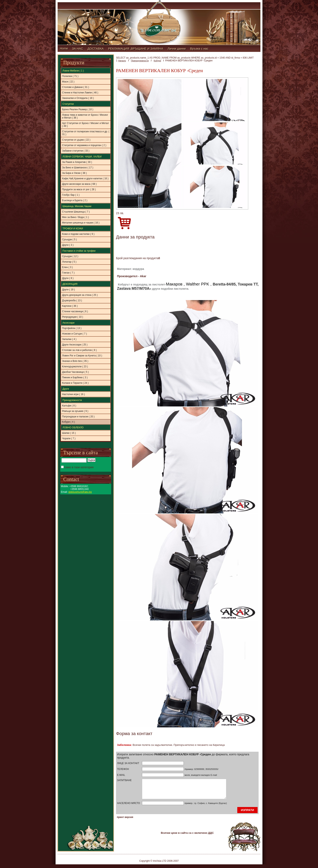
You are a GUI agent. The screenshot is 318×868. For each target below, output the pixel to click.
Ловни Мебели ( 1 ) (73, 71)
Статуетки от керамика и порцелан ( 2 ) (84, 145)
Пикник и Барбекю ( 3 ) (75, 377)
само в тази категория (77, 467)
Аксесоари (68, 323)
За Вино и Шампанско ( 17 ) (78, 168)
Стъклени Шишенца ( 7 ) (76, 212)
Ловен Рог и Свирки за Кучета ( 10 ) (82, 356)
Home (64, 48)
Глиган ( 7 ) (68, 273)
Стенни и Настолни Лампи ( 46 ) (80, 93)
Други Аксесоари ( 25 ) (75, 345)
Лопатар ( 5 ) (69, 262)
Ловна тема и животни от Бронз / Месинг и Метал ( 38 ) (85, 116)
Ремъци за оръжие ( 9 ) (75, 411)
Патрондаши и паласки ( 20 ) (78, 417)
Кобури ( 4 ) (68, 422)
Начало (122, 61)
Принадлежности (72, 400)
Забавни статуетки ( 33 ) (76, 151)
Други (66, 389)
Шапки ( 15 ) (69, 433)
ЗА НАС (78, 49)
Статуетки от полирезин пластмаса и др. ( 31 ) (86, 133)
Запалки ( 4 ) (69, 339)
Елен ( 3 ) (67, 267)
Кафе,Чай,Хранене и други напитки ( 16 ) (85, 179)
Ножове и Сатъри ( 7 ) (74, 334)
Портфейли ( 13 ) (72, 328)
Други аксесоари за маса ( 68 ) (79, 184)
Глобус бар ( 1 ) (71, 195)
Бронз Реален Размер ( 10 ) (78, 109)
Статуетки (68, 104)
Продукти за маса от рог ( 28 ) (79, 189)
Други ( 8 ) (68, 278)
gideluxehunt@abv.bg (80, 492)
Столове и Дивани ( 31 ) (76, 87)
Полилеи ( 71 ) (70, 76)
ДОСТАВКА (96, 49)
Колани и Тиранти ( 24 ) (75, 383)
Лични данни (177, 49)
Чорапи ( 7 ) (69, 438)
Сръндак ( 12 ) (70, 256)
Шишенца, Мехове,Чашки (77, 206)
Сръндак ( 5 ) (69, 239)
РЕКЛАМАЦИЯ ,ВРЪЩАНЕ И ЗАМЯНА (136, 49)
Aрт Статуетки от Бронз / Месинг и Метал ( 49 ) (85, 125)
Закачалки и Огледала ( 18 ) (78, 98)
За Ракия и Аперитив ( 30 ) (77, 162)
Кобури (157, 61)
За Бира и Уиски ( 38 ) (74, 173)
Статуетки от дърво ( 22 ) (76, 140)
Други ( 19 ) (68, 290)
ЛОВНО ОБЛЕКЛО (73, 428)
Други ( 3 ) (68, 245)
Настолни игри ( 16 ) (74, 394)
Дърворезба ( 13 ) (72, 300)
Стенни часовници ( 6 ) (75, 311)
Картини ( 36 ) (70, 306)
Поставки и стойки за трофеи (79, 251)
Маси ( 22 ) (68, 82)
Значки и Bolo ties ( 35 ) (75, 361)
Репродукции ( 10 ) (73, 317)
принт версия (125, 821)
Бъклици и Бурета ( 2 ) (75, 200)
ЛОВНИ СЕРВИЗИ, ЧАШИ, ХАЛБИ (82, 157)
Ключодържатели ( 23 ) (75, 367)
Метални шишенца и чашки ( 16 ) (81, 223)
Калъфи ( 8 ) (69, 406)
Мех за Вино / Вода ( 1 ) (75, 217)
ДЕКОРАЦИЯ (70, 284)
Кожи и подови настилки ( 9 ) (78, 234)
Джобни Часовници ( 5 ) (75, 372)
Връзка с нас (199, 49)
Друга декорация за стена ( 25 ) (80, 295)
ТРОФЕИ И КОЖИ (73, 229)
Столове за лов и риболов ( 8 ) (79, 350)
